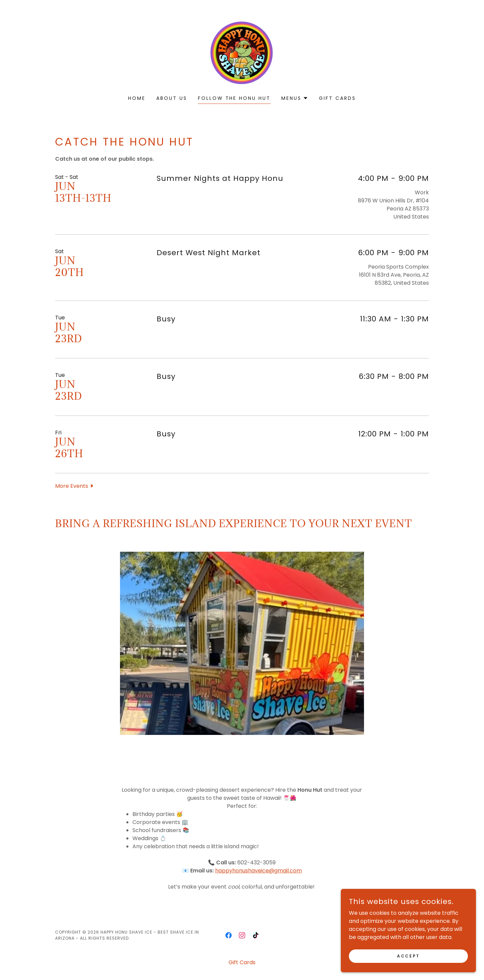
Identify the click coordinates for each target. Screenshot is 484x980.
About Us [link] (172, 98)
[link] (242, 52)
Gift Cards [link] (337, 98)
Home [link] (137, 98)
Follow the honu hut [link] (234, 98)
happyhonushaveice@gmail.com (258, 871)
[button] (295, 98)
